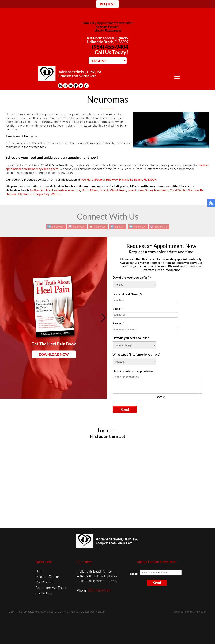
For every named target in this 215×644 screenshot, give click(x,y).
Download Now (54, 354)
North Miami (90, 190)
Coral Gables (178, 190)
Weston (56, 194)
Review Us (162, 227)
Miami (104, 190)
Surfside (193, 190)
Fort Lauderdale (56, 190)
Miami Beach (118, 190)
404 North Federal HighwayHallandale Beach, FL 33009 (107, 40)
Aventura (74, 190)
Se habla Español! (108, 27)
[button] (103, 317)
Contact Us (43, 593)
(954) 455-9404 (110, 47)
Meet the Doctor (47, 576)
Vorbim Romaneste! (108, 30)
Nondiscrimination (196, 611)
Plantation (25, 194)
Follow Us (56, 227)
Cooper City (41, 194)
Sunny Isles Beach (157, 190)
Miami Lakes (136, 190)
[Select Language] (108, 61)
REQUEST (107, 4)
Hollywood (37, 190)
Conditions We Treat (50, 587)
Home (40, 571)
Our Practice (44, 582)
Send (125, 409)
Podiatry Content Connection (88, 611)
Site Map (178, 611)
